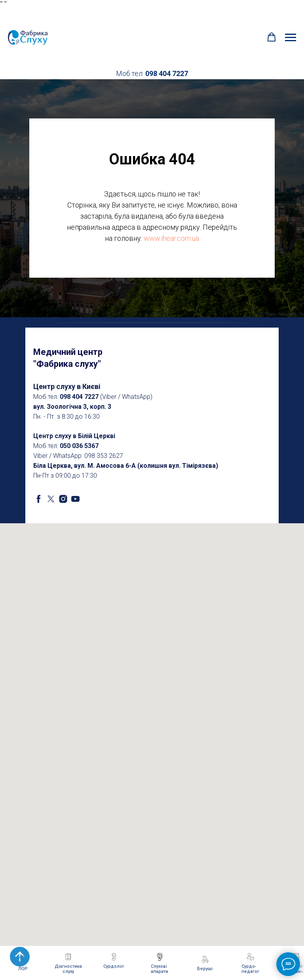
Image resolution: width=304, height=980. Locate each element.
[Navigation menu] (291, 38)
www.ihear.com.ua (171, 238)
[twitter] (51, 499)
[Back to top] (20, 957)
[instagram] (63, 499)
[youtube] (75, 499)
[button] (272, 37)
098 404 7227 (167, 73)
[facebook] (39, 499)
